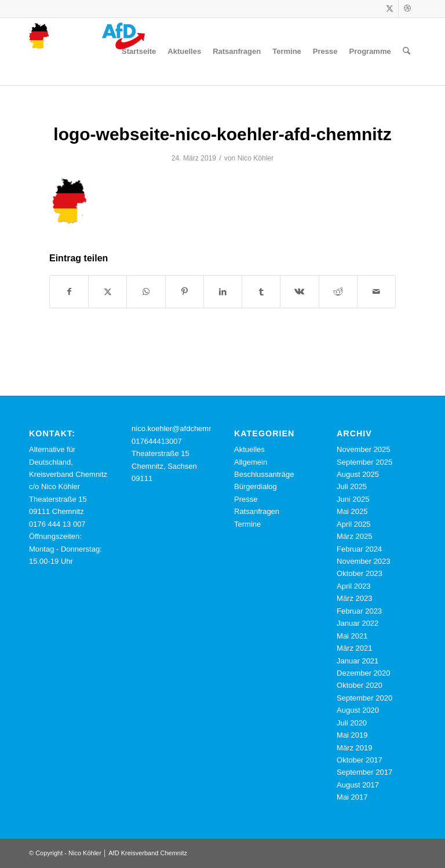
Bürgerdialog (256, 486)
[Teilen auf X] (107, 292)
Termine (247, 524)
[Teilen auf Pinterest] (185, 292)
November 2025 (364, 449)
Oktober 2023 (360, 573)
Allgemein (251, 462)
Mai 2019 (352, 735)
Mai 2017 (352, 797)
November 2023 (364, 561)
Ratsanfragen (257, 511)
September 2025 (364, 462)
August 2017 (358, 785)
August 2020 (358, 710)
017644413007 (157, 441)
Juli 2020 (352, 723)
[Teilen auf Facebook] (69, 292)
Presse (246, 499)
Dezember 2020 (364, 673)
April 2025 (354, 524)
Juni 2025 (353, 499)
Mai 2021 (352, 636)
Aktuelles (249, 449)
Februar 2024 (359, 549)
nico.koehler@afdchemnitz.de (181, 428)
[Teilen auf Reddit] (338, 292)
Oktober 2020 (360, 685)
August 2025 (358, 474)
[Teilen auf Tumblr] (261, 292)
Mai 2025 (352, 511)
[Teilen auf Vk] (299, 292)
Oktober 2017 (360, 760)
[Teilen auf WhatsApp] (146, 292)
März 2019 (354, 748)
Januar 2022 (358, 623)
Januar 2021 (358, 661)
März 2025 (354, 536)
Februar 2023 (359, 611)
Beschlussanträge (264, 474)
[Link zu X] (390, 9)
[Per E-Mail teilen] (376, 292)
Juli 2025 (352, 486)
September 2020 (364, 698)
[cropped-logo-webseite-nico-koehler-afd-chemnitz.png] (87, 52)
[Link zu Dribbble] (407, 9)
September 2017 (364, 772)
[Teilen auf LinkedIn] (223, 292)
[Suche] (406, 52)
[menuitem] (139, 52)
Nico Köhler (256, 158)
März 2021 (354, 648)
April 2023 (354, 586)
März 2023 (354, 598)
